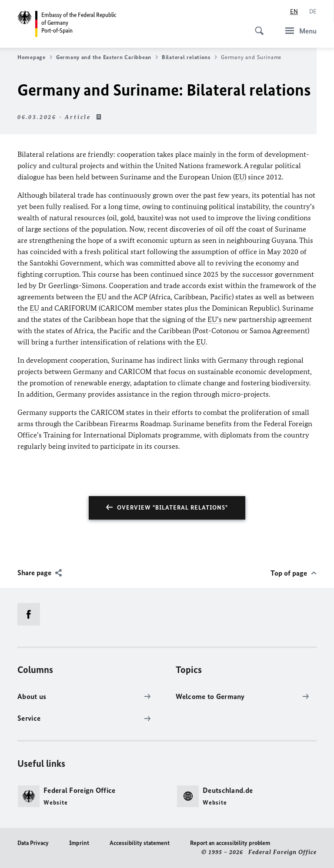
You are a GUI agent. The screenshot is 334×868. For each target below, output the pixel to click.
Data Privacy (33, 843)
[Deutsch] (313, 12)
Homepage (35, 57)
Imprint (79, 843)
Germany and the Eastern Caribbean (107, 57)
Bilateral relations (189, 57)
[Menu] (298, 31)
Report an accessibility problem (230, 843)
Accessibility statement (140, 843)
